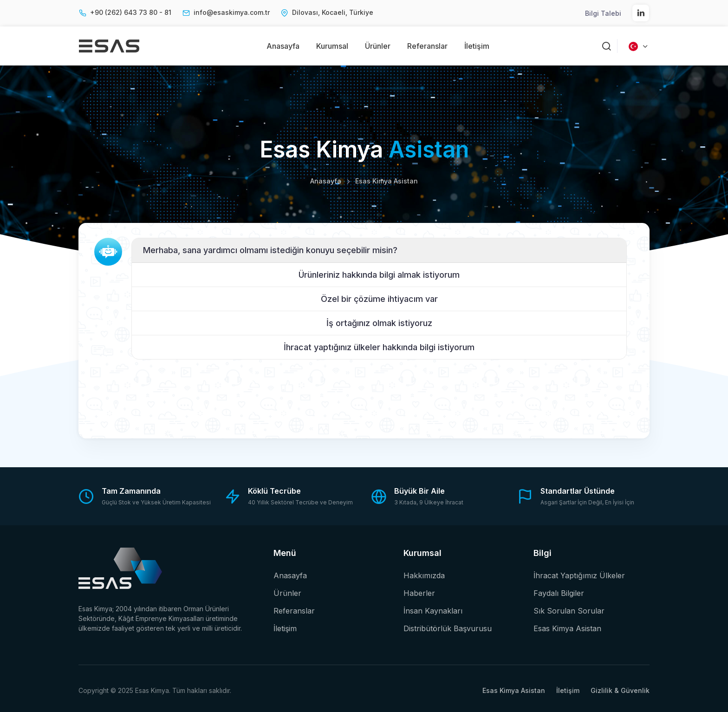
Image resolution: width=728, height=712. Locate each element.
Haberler (419, 593)
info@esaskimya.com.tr (232, 12)
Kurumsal (332, 46)
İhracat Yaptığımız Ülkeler (579, 575)
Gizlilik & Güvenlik (620, 690)
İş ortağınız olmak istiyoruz (379, 323)
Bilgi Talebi (603, 13)
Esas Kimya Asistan (567, 628)
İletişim (477, 46)
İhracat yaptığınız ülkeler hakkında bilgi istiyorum (379, 347)
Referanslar (427, 46)
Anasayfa (283, 46)
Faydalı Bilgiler (559, 593)
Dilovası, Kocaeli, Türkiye (333, 12)
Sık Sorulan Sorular (569, 611)
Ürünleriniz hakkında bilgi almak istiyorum (379, 275)
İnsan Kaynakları (433, 611)
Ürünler (378, 46)
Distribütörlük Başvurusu (448, 628)
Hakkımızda (424, 575)
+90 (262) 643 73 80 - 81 (131, 12)
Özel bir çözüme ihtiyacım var (379, 299)
